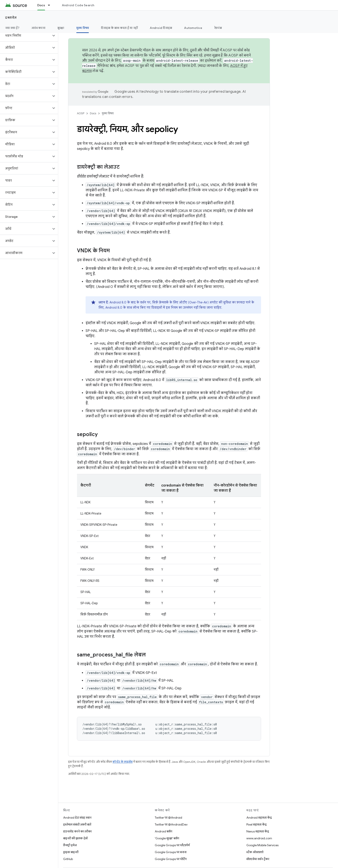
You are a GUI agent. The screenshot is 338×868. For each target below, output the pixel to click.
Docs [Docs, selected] (41, 5)
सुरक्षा (61, 28)
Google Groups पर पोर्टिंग (171, 859)
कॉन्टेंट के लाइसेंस (123, 762)
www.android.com (259, 838)
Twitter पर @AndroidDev (171, 824)
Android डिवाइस (161, 28)
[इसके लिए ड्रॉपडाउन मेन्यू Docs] (51, 5)
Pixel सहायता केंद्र (257, 824)
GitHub (68, 859)
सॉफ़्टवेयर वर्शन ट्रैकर (258, 859)
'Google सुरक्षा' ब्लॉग (167, 838)
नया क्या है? (12, 28)
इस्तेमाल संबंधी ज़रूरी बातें (77, 824)
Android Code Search (78, 5)
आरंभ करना (38, 28)
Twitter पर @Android (168, 818)
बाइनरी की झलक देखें (75, 838)
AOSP (81, 113)
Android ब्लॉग (164, 831)
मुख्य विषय (108, 113)
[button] (26, 36)
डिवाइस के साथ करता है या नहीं (119, 28)
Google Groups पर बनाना (171, 852)
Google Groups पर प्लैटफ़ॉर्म (172, 845)
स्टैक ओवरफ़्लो (255, 852)
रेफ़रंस (218, 28)
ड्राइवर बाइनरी (71, 852)
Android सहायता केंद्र (259, 818)
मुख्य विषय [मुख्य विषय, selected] (83, 28)
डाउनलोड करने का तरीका (77, 831)
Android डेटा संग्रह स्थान (77, 818)
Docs (93, 113)
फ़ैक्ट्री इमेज (70, 845)
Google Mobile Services (262, 845)
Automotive (193, 28)
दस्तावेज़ (11, 17)
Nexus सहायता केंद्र (258, 831)
